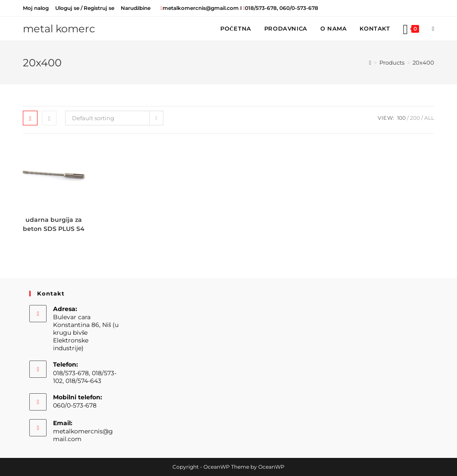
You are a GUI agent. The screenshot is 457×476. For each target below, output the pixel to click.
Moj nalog (36, 8)
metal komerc (59, 29)
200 (415, 118)
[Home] (370, 62)
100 (401, 118)
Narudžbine (136, 8)
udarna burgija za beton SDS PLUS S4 (54, 224)
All (429, 118)
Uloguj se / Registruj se (85, 8)
